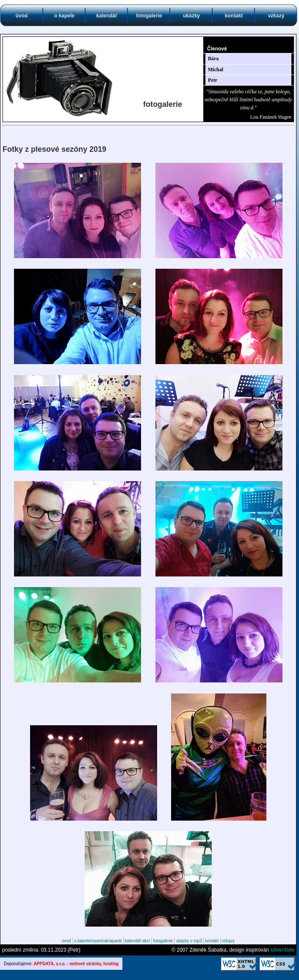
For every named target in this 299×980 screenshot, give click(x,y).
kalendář (107, 16)
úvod (22, 16)
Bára (213, 58)
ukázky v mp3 (189, 941)
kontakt (234, 16)
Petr (213, 80)
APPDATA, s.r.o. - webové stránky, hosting (76, 964)
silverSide (282, 950)
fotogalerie (149, 16)
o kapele (64, 16)
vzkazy (276, 16)
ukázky (191, 16)
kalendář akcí (137, 941)
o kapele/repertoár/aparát (98, 941)
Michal (216, 70)
